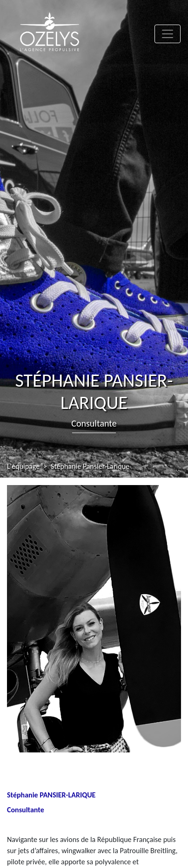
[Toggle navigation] (168, 34)
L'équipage (23, 466)
